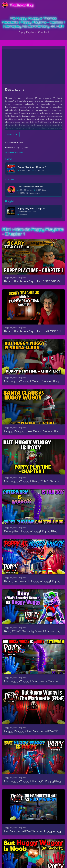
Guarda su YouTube (14, 153)
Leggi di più (12, 134)
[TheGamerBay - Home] (18, 5)
